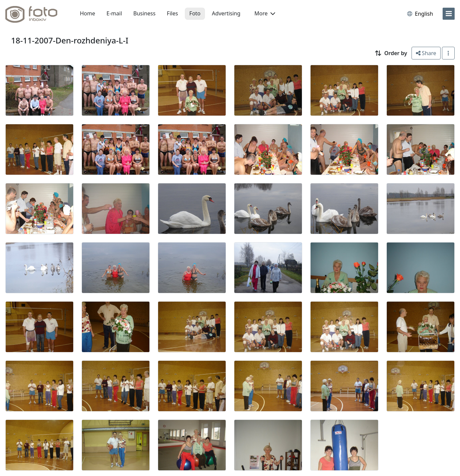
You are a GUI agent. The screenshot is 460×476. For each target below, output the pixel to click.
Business (144, 13)
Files (172, 13)
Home (88, 13)
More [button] (265, 13)
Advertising (226, 13)
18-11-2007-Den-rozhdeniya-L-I (70, 40)
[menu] (449, 14)
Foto (195, 13)
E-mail (114, 13)
